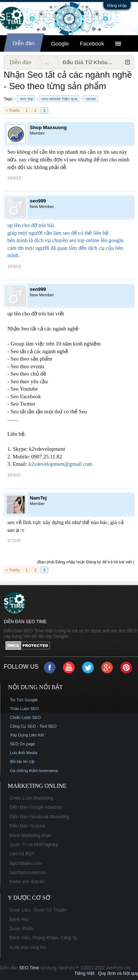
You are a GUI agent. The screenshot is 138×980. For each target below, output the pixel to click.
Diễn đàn (24, 43)
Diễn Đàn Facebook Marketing (39, 817)
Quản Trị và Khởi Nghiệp (34, 845)
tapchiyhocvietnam (28, 873)
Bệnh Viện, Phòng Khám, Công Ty (43, 938)
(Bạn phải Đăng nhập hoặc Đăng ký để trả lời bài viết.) (86, 562)
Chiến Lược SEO (25, 717)
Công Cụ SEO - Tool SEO (33, 726)
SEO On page (23, 744)
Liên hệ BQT (22, 854)
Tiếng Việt (84, 973)
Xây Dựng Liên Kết (27, 735)
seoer (90, 99)
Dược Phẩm (22, 929)
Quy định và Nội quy (118, 973)
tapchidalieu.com (26, 863)
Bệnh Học (19, 919)
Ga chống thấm (24, 771)
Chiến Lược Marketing (31, 798)
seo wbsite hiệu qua (59, 99)
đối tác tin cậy (22, 761)
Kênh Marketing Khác (31, 835)
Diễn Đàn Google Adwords (36, 807)
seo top (25, 99)
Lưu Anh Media (24, 753)
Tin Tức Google (24, 700)
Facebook (92, 43)
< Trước (13, 110)
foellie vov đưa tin (27, 882)
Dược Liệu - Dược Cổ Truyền (38, 910)
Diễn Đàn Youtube (27, 826)
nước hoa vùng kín (28, 947)
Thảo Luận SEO (24, 709)
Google (60, 43)
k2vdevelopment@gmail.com (60, 464)
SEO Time (29, 968)
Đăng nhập (117, 6)
